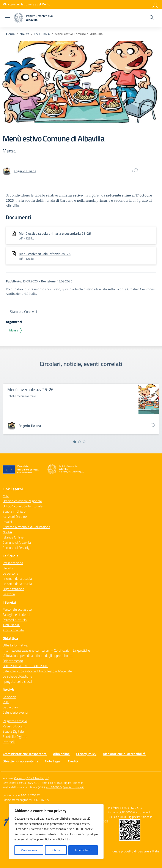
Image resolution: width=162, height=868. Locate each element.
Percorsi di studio (15, 620)
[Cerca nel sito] (152, 18)
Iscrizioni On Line (15, 516)
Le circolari (10, 707)
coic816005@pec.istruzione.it (65, 787)
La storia (9, 594)
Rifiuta (56, 850)
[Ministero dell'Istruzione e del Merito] (26, 4)
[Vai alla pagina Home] (10, 34)
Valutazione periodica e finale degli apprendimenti (38, 656)
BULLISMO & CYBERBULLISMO (25, 666)
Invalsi (7, 522)
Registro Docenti (14, 726)
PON (6, 702)
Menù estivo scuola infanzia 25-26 (45, 254)
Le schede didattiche (17, 676)
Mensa (14, 330)
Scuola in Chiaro (14, 511)
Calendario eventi (15, 712)
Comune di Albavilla (17, 542)
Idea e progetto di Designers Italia (135, 851)
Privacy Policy (86, 754)
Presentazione (13, 563)
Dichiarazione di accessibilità (124, 754)
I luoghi (8, 568)
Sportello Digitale (15, 737)
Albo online (61, 754)
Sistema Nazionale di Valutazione (26, 527)
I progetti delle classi (17, 681)
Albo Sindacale (13, 630)
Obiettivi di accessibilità (20, 761)
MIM (6, 496)
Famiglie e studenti (16, 615)
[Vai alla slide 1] (75, 442)
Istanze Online (13, 537)
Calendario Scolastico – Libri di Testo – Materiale (37, 671)
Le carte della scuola (17, 584)
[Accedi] (155, 4)
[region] (56, 832)
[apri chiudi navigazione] (7, 18)
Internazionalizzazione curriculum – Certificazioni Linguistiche (46, 650)
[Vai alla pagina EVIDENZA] (42, 34)
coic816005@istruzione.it (66, 783)
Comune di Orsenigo (17, 548)
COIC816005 (41, 800)
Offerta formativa (15, 645)
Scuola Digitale (13, 731)
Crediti (73, 761)
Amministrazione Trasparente (25, 754)
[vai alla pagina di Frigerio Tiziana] (25, 171)
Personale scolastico (17, 609)
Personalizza (29, 850)
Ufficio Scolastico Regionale (22, 501)
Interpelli (9, 742)
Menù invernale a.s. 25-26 (30, 389)
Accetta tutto (83, 850)
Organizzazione (13, 589)
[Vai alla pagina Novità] (24, 34)
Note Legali (53, 761)
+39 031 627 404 (28, 783)
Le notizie (9, 697)
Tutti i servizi (11, 625)
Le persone (10, 573)
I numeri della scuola (17, 578)
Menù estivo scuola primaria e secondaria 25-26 (55, 233)
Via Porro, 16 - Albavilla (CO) (32, 778)
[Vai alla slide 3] (84, 442)
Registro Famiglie (15, 721)
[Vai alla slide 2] (79, 442)
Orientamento (13, 661)
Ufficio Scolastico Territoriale (23, 506)
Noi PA (7, 532)
